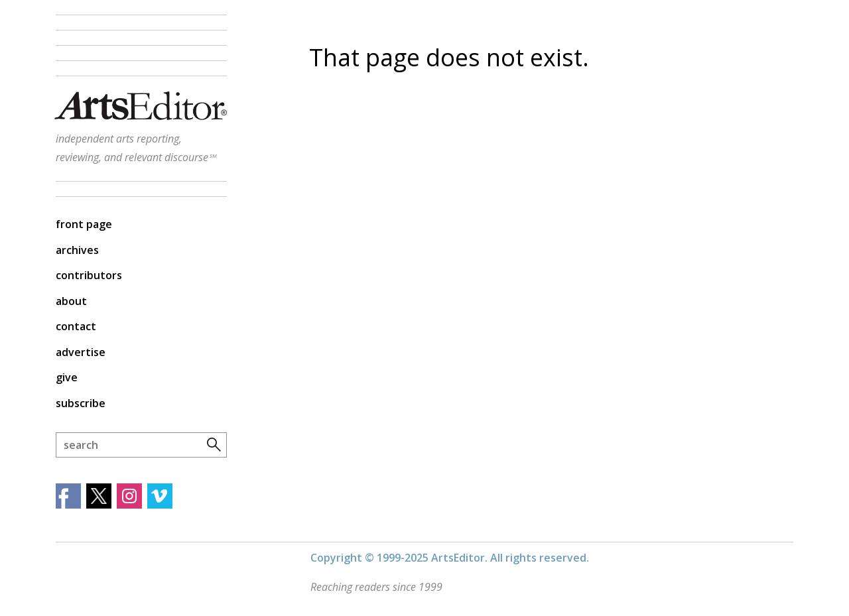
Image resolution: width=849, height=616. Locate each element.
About (71, 301)
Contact (76, 326)
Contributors (89, 275)
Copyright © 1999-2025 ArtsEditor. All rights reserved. (450, 558)
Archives (77, 250)
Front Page (84, 224)
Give (67, 377)
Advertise (81, 352)
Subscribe (81, 403)
